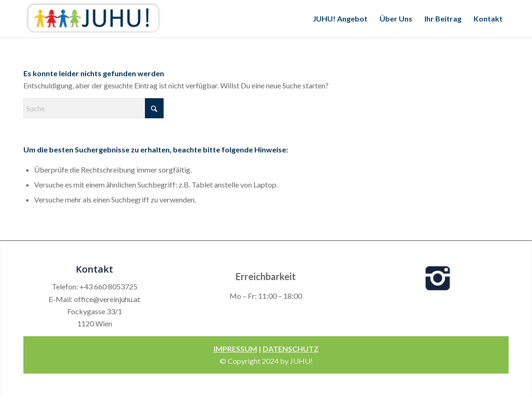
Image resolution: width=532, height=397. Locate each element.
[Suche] (93, 108)
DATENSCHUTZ (291, 349)
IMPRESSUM (235, 349)
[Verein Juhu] (93, 19)
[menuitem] (340, 19)
